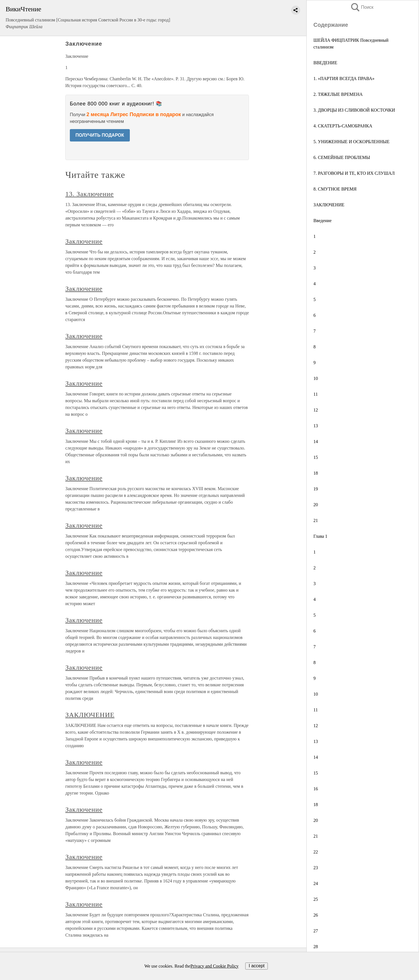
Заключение (84, 241)
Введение (323, 221)
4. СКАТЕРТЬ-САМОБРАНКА (343, 126)
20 (316, 505)
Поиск (362, 7)
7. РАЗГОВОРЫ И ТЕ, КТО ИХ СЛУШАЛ (354, 173)
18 (316, 473)
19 (316, 489)
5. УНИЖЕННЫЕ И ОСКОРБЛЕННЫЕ (351, 142)
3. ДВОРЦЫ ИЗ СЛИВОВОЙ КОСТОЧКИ (354, 110)
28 (316, 947)
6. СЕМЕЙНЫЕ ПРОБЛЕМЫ (342, 157)
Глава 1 (320, 536)
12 (316, 410)
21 (316, 520)
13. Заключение (90, 194)
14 (316, 442)
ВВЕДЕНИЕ (325, 63)
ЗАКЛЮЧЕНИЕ (329, 205)
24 (316, 883)
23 (316, 868)
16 (316, 789)
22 (316, 852)
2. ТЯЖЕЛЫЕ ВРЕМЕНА (338, 94)
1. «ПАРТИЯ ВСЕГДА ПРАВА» (344, 78)
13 (316, 426)
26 (316, 915)
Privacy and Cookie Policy (214, 966)
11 (316, 394)
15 (316, 457)
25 (316, 899)
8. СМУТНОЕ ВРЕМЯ (335, 189)
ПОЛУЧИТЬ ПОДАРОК (100, 135)
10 (316, 378)
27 (316, 931)
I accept (257, 966)
